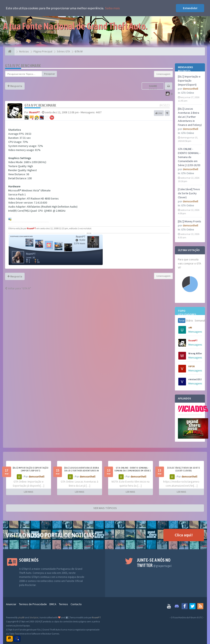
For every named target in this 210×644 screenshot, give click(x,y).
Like (159, 113)
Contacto (76, 604)
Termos (63, 604)
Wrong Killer (195, 353)
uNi (190, 328)
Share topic (153, 88)
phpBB (21, 617)
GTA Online (188, 93)
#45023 (165, 105)
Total (182, 320)
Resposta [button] (15, 86)
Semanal (200, 320)
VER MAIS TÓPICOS (105, 508)
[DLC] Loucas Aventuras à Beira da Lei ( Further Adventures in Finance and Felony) (190, 117)
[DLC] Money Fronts (190, 221)
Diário (190, 320)
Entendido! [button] (190, 8)
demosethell (190, 89)
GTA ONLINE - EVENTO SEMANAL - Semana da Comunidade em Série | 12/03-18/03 (189, 157)
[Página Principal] (10, 51)
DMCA (53, 604)
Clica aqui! (184, 535)
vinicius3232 (195, 379)
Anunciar (11, 604)
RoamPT (193, 341)
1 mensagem (163, 74)
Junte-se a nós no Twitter (154, 563)
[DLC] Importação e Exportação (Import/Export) (189, 81)
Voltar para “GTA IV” (18, 288)
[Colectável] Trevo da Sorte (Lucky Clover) (189, 193)
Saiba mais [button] (112, 8)
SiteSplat (34, 617)
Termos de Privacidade (33, 604)
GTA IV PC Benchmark (23, 66)
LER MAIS (29, 492)
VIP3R (192, 366)
